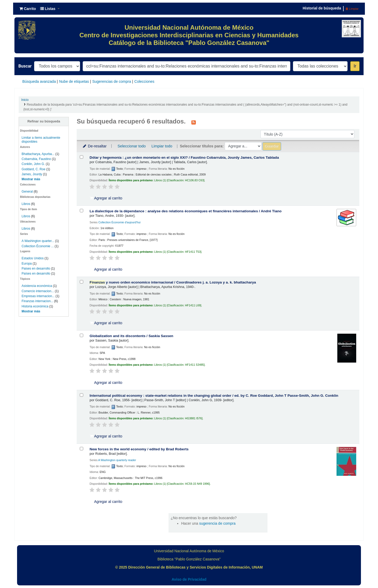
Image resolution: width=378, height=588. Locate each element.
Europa (27, 264)
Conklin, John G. (33, 164)
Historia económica (35, 306)
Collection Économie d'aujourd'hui (120, 222)
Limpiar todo (162, 146)
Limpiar (352, 9)
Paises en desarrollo (36, 269)
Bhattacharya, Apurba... (38, 154)
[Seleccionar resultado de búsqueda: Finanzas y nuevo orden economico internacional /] (82, 282)
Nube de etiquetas (74, 81)
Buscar (25, 66)
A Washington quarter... (38, 241)
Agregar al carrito (106, 198)
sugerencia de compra (217, 523)
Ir (355, 66)
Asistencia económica (37, 286)
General (28, 192)
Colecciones (144, 81)
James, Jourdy (32, 174)
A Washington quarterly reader (117, 460)
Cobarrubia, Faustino (36, 159)
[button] (28, 9)
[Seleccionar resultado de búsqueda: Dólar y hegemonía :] (82, 157)
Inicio (25, 100)
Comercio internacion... (38, 291)
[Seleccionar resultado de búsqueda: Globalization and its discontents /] (82, 335)
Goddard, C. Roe (33, 169)
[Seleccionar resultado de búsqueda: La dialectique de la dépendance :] (82, 211)
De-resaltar (94, 146)
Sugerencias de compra (112, 81)
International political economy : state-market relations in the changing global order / (214, 396)
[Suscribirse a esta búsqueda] (194, 122)
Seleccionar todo (132, 146)
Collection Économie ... (38, 246)
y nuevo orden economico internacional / (173, 282)
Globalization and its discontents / (131, 336)
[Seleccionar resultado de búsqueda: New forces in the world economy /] (82, 449)
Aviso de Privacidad (189, 579)
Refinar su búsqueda (44, 121)
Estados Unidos (33, 258)
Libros (26, 204)
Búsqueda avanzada (39, 81)
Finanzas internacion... (37, 301)
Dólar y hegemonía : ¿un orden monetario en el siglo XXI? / (184, 158)
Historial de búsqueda (322, 8)
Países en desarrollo (36, 274)
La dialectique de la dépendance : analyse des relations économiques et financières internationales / (185, 211)
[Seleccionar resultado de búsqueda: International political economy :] (82, 395)
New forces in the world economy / (139, 449)
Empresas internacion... (38, 296)
